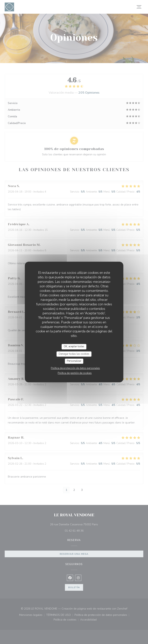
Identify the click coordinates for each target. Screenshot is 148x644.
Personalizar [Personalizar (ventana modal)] (74, 361)
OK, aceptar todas (74, 346)
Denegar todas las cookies (74, 354)
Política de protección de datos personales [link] (75, 368)
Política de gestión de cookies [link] (75, 373)
